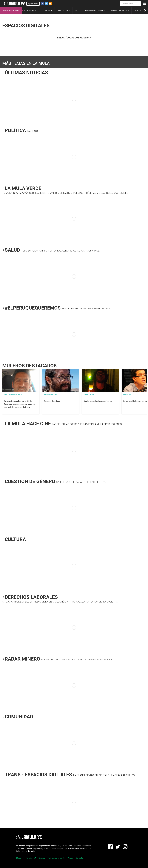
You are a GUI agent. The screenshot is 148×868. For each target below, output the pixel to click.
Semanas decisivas (52, 401)
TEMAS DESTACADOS (11, 11)
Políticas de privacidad (57, 858)
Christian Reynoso (51, 395)
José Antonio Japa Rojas (13, 395)
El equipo (20, 858)
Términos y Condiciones (36, 858)
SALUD (78, 11)
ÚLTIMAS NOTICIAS (32, 11)
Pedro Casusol (89, 395)
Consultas (80, 858)
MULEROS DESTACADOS (119, 11)
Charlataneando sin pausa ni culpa (98, 401)
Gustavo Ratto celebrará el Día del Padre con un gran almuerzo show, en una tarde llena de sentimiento (19, 404)
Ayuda (70, 858)
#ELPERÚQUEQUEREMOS (95, 11)
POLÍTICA (48, 11)
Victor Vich (128, 395)
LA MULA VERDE (63, 11)
